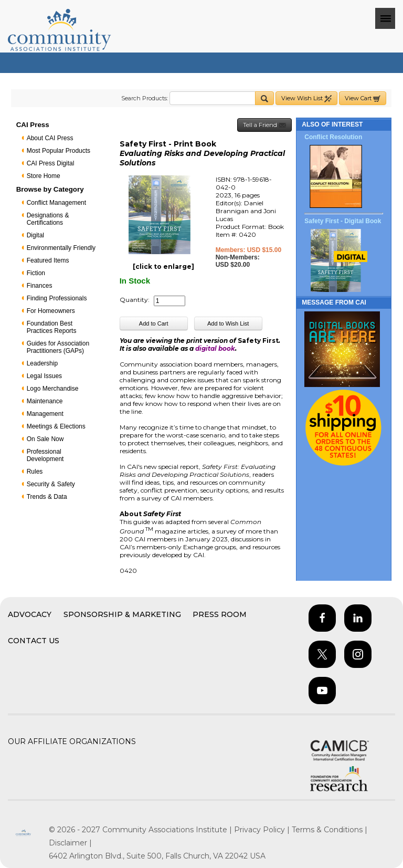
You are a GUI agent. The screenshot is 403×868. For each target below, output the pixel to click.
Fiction (36, 273)
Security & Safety (51, 484)
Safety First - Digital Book (343, 221)
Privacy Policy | (263, 830)
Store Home (44, 176)
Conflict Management (56, 203)
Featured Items (48, 260)
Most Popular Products (59, 151)
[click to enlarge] (163, 266)
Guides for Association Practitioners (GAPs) (58, 347)
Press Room (220, 614)
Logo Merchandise (53, 389)
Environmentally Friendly (61, 248)
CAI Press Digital (51, 163)
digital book (215, 348)
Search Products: (145, 98)
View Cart (363, 98)
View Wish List (306, 98)
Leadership (42, 363)
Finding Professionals (57, 298)
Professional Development (45, 455)
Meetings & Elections (56, 426)
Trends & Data (47, 497)
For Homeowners (51, 311)
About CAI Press (50, 138)
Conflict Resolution (333, 137)
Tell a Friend (264, 125)
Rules (35, 472)
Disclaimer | (70, 843)
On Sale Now (45, 439)
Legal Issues (44, 376)
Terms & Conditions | (330, 830)
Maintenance (45, 401)
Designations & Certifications (48, 219)
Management (45, 414)
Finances (40, 286)
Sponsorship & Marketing (122, 614)
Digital (35, 235)
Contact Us (34, 641)
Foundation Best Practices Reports (52, 327)
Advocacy (30, 614)
